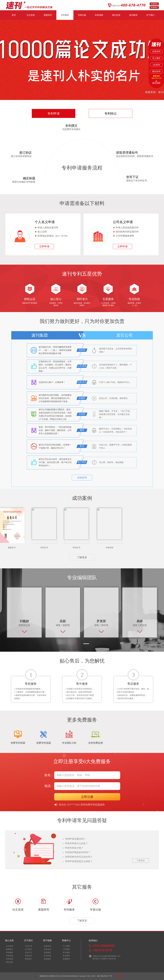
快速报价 (154, 4)
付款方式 (28, 953)
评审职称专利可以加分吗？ (79, 857)
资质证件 (28, 956)
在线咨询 (82, 478)
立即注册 (87, 797)
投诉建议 (47, 959)
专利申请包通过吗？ (75, 839)
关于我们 (150, 15)
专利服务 (65, 15)
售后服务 (66, 956)
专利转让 (111, 114)
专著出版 (82, 15)
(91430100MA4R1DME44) (68, 976)
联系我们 (154, 7)
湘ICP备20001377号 (105, 976)
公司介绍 (28, 946)
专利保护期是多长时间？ (78, 852)
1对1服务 (66, 949)
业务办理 (47, 949)
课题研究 (48, 15)
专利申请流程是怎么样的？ (79, 861)
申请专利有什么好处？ (76, 843)
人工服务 (66, 946)
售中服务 (66, 953)
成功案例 (133, 15)
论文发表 (31, 15)
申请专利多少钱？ (74, 848)
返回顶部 (156, 83)
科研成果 (99, 15)
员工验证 (28, 949)
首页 (14, 15)
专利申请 (54, 114)
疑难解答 (66, 959)
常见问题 (47, 956)
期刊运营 (116, 15)
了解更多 (82, 557)
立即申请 (44, 246)
